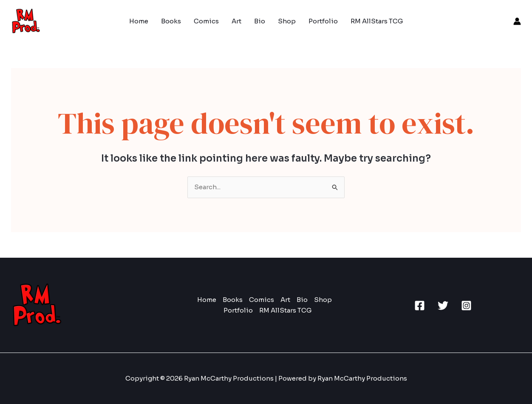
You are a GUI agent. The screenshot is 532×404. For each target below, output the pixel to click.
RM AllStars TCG (377, 21)
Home (139, 21)
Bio (260, 21)
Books (171, 21)
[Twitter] (443, 306)
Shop (287, 21)
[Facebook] (420, 306)
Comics (206, 21)
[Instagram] (466, 306)
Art (236, 21)
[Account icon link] (517, 21)
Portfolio (323, 21)
